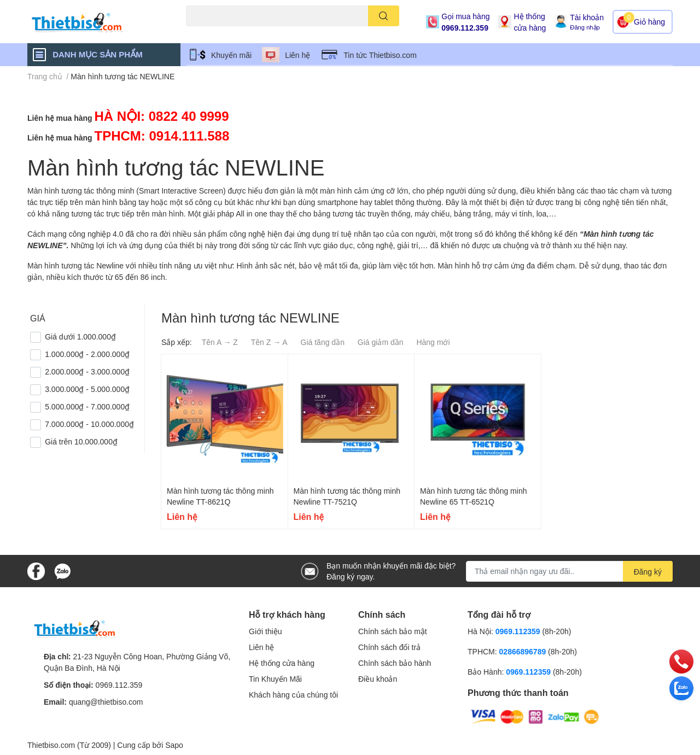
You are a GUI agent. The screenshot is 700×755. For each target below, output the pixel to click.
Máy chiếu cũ (205, 33)
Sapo (174, 745)
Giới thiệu (266, 631)
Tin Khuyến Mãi (275, 679)
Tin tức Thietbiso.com (380, 55)
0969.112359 (518, 631)
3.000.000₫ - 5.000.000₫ (87, 389)
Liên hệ (297, 55)
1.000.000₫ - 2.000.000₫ (87, 354)
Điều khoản (378, 679)
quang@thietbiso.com (106, 702)
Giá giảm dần (381, 342)
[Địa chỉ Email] (569, 571)
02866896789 (523, 651)
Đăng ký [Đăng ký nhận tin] (648, 572)
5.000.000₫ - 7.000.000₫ (87, 406)
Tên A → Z (220, 342)
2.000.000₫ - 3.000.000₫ (87, 371)
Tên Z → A (269, 342)
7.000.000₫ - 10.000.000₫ (89, 424)
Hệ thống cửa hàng (530, 22)
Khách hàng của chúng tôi (293, 695)
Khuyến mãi (231, 55)
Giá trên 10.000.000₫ (81, 441)
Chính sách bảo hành (395, 663)
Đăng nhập (585, 27)
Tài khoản (587, 17)
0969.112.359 (465, 28)
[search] (384, 16)
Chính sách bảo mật (393, 631)
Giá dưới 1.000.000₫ (80, 336)
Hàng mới (433, 342)
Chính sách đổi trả (389, 647)
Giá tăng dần (323, 342)
